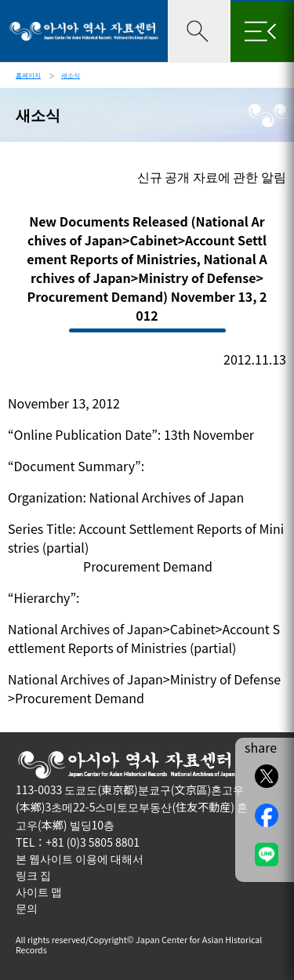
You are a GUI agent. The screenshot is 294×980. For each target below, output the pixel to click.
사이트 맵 (39, 891)
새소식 (71, 75)
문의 (27, 908)
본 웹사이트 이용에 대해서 (80, 858)
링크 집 (33, 875)
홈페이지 (28, 75)
